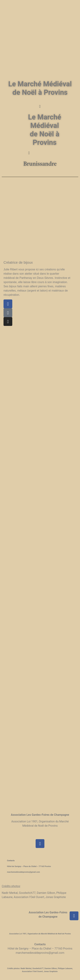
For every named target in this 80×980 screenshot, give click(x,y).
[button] (40, 106)
